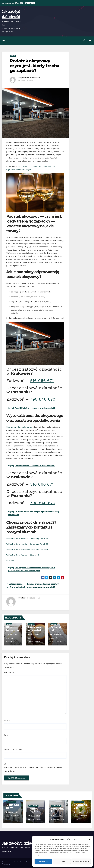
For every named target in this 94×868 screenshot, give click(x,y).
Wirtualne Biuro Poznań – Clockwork (23, 555)
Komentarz (9, 673)
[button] (89, 839)
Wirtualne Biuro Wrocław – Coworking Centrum (28, 549)
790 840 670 (43, 399)
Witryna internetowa (13, 749)
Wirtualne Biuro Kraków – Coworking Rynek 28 (27, 544)
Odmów (62, 861)
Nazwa (8, 721)
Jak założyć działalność (23, 843)
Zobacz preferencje (81, 861)
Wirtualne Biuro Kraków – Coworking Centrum (27, 539)
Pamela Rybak (35, 820)
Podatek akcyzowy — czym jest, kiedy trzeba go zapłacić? (35, 66)
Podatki (13, 56)
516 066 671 (42, 381)
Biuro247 (10, 560)
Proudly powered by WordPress (13, 862)
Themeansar (6, 864)
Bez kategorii (11, 802)
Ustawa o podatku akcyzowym (20, 427)
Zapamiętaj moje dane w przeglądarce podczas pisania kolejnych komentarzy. (33, 769)
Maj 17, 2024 (35, 816)
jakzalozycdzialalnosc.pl (31, 78)
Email (7, 735)
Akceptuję (43, 861)
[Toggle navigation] (90, 41)
